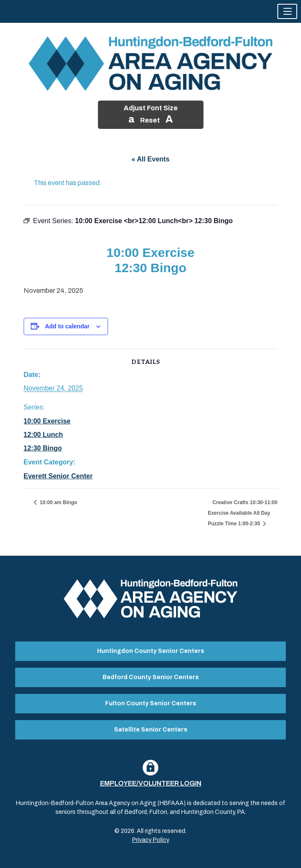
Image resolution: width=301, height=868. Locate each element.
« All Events (150, 159)
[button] (287, 11)
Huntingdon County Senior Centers (151, 651)
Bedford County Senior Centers (151, 677)
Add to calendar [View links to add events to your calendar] (67, 326)
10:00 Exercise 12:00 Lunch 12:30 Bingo (47, 435)
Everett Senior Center (58, 476)
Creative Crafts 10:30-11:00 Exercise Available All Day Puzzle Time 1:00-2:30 (243, 513)
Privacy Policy (151, 840)
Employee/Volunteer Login (151, 783)
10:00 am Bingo (58, 502)
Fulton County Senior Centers (151, 703)
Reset (150, 120)
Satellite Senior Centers (151, 730)
